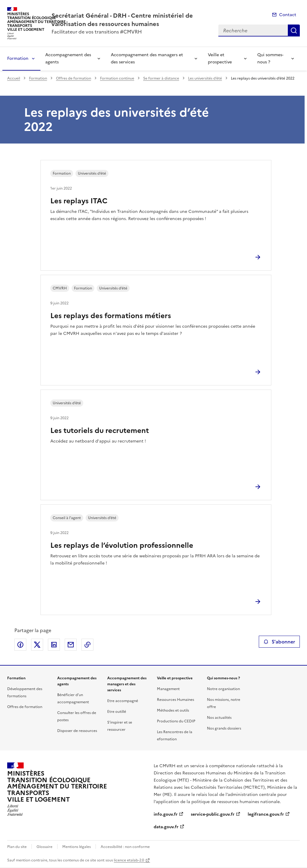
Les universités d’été (205, 78)
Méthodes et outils (173, 710)
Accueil (14, 78)
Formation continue (117, 78)
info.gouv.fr (166, 814)
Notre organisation (223, 689)
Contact (288, 15)
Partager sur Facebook (20, 645)
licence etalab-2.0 (129, 860)
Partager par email (71, 645)
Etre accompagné (123, 701)
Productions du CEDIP (176, 721)
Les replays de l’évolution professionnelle (122, 545)
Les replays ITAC (79, 201)
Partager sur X (37, 645)
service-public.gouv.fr (213, 814)
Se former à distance (161, 78)
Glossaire (44, 847)
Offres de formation (74, 78)
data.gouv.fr (166, 827)
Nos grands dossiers (224, 728)
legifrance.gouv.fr (266, 814)
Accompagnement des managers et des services (147, 58)
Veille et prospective (220, 58)
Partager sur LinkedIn (54, 645)
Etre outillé (117, 712)
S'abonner (279, 642)
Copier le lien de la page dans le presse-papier (87, 645)
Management (168, 689)
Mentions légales (77, 847)
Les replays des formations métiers (111, 316)
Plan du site (17, 847)
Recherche (294, 30)
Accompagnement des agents (68, 58)
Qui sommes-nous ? (270, 58)
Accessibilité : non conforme (125, 847)
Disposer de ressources (77, 731)
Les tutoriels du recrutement (100, 431)
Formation (18, 58)
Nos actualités (219, 718)
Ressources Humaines (176, 700)
